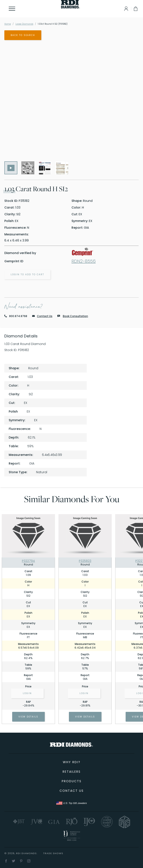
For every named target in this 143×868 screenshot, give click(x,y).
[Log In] (125, 9)
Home (8, 24)
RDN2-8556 (84, 261)
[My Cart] (136, 9)
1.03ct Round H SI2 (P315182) (53, 24)
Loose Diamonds (24, 24)
